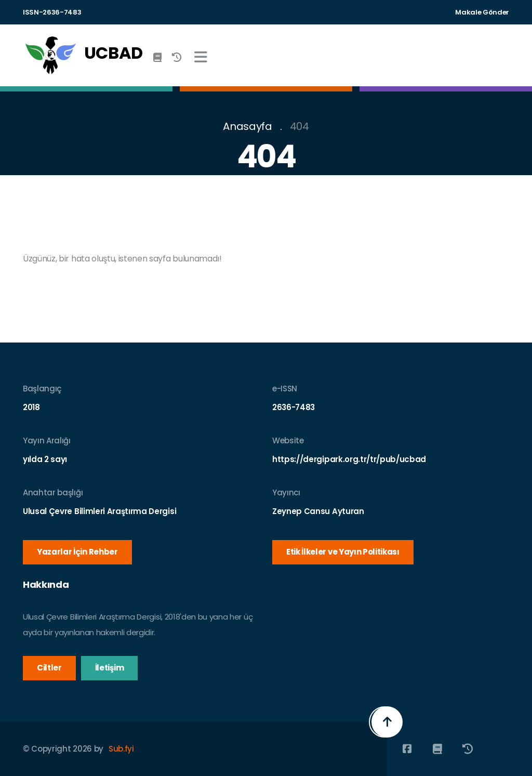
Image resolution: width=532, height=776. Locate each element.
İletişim (109, 668)
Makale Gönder (482, 12)
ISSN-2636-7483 (52, 12)
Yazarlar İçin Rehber (77, 552)
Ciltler (49, 668)
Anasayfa (247, 126)
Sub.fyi (121, 749)
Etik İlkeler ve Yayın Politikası (343, 552)
